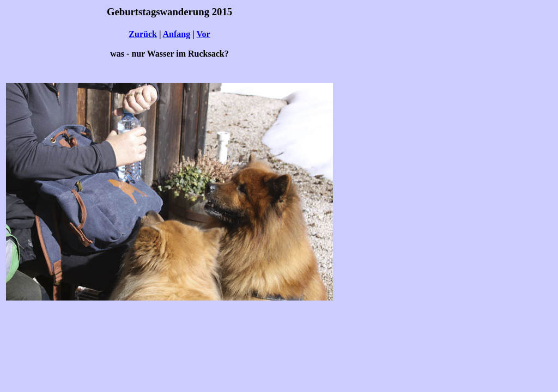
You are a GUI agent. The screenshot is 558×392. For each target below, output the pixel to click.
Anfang (177, 34)
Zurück (143, 34)
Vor (203, 34)
